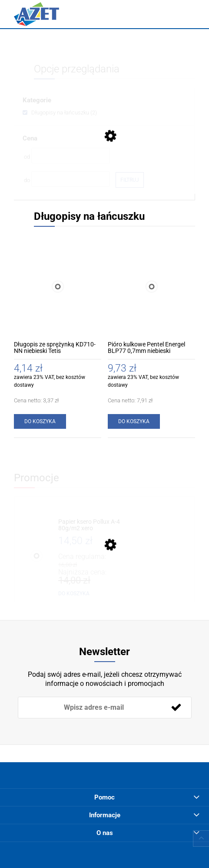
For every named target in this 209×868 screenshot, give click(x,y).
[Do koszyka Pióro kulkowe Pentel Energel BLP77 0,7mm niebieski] (134, 421)
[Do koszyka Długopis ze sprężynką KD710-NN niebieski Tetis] (40, 421)
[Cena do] (71, 179)
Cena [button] (30, 138)
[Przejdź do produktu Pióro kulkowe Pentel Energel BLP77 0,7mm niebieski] (151, 286)
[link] (60, 113)
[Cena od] (71, 156)
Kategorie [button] (37, 100)
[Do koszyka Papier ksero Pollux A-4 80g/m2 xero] (74, 594)
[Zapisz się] (176, 708)
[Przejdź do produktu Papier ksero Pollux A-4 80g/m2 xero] (92, 525)
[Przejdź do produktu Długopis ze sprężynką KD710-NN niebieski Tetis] (58, 286)
